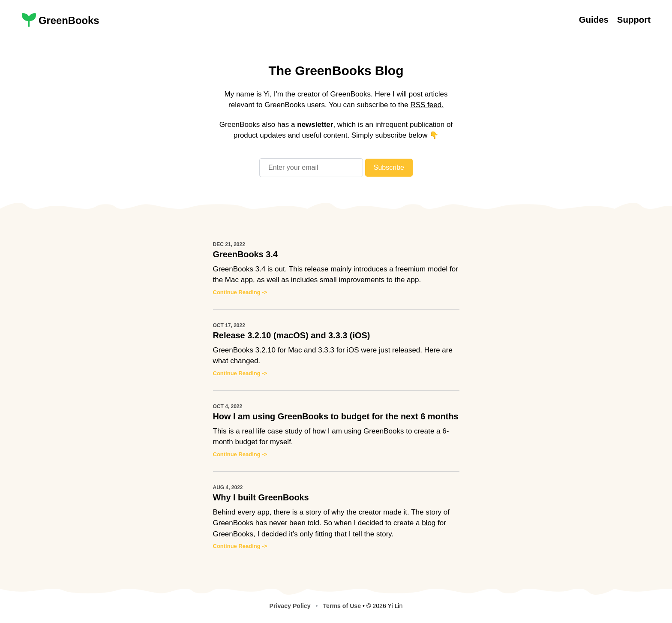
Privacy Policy (290, 606)
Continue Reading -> (240, 292)
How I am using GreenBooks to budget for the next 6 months (336, 416)
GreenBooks (69, 20)
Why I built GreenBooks (261, 497)
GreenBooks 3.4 (245, 254)
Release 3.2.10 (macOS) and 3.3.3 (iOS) (292, 335)
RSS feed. (427, 105)
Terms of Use (342, 606)
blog (429, 523)
